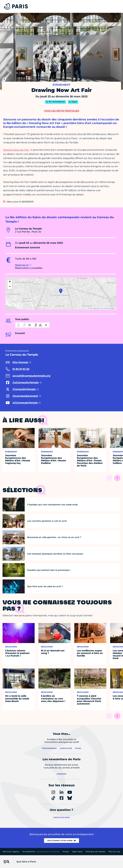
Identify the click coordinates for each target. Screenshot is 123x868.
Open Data (77, 852)
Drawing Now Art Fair (16, 150)
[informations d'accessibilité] (32, 325)
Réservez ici (22, 265)
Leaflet (90, 309)
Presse (66, 852)
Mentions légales (11, 852)
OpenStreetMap (105, 309)
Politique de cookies (96, 852)
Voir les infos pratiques (62, 111)
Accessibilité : (41, 852)
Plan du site (114, 852)
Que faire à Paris (26, 862)
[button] (61, 291)
